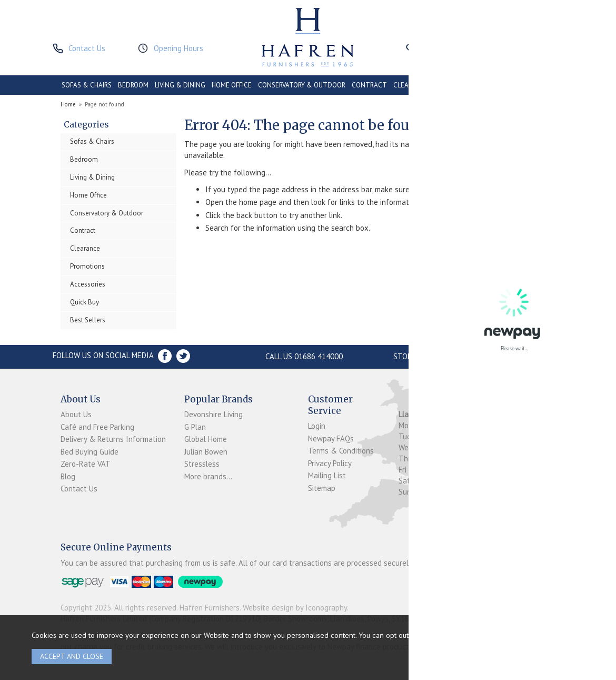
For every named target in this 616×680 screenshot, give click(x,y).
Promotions (87, 266)
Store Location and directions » (457, 356)
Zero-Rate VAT (86, 464)
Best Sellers (88, 320)
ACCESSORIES (503, 85)
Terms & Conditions (341, 451)
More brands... (208, 476)
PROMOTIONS (456, 85)
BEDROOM (133, 85)
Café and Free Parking (97, 427)
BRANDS (542, 85)
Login (317, 426)
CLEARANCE (411, 85)
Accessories (88, 284)
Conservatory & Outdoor (107, 213)
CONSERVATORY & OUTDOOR (302, 85)
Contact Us (79, 489)
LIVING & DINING (180, 85)
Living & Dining (92, 177)
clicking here (523, 635)
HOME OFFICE (232, 85)
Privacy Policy (330, 463)
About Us (76, 414)
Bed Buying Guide (90, 452)
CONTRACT (369, 85)
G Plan (195, 427)
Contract (83, 230)
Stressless (202, 464)
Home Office (88, 195)
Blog (68, 476)
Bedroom (84, 159)
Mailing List (327, 475)
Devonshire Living (213, 414)
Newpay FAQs (331, 438)
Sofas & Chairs (92, 141)
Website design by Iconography (295, 608)
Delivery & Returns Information (113, 439)
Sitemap (322, 488)
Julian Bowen (206, 452)
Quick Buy (85, 302)
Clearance (85, 248)
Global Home (206, 439)
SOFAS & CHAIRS (87, 85)
